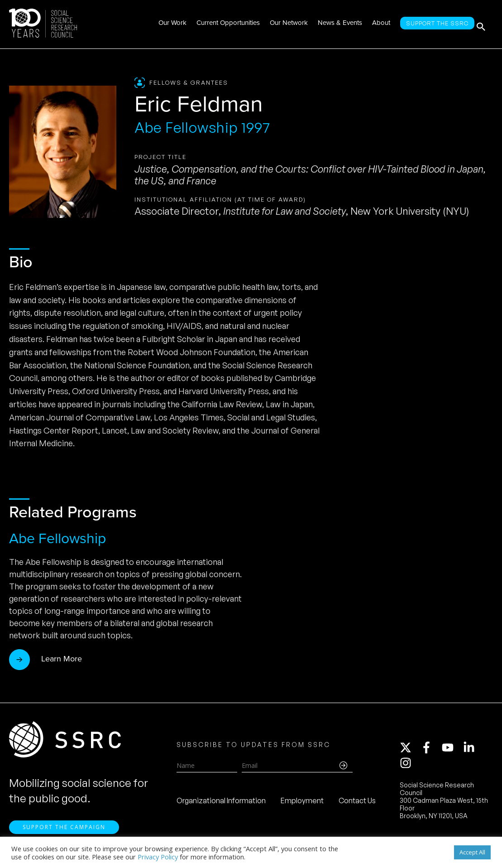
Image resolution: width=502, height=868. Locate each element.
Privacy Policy (158, 857)
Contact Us (357, 803)
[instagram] (407, 766)
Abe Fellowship (57, 538)
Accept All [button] (472, 852)
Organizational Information (221, 803)
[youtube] (452, 750)
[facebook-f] (430, 750)
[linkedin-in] (473, 750)
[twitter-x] (410, 750)
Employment (302, 803)
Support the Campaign (64, 832)
